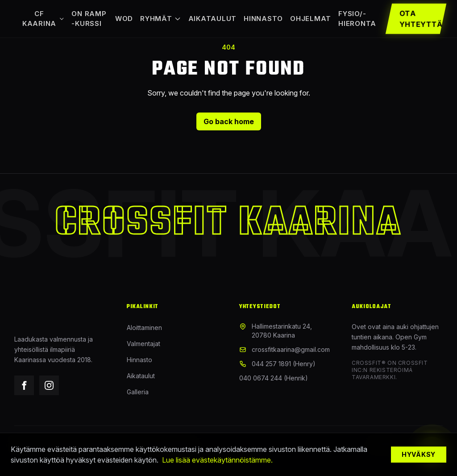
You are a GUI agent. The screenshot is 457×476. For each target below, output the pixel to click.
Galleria (138, 392)
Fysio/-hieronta (357, 19)
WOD (124, 19)
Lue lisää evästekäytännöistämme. (217, 460)
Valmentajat (143, 344)
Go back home (229, 121)
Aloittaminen (144, 328)
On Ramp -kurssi (89, 19)
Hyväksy (419, 454)
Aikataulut (213, 19)
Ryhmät (161, 19)
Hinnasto (263, 19)
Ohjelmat (311, 19)
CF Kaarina (43, 19)
